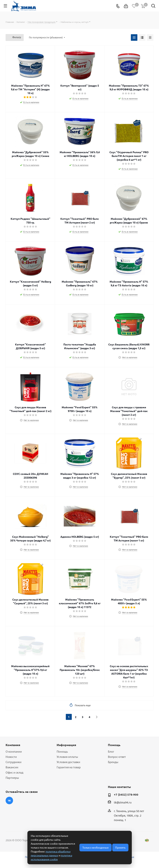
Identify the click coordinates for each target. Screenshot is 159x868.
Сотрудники (14, 762)
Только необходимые (96, 847)
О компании (14, 751)
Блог (111, 751)
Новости (11, 757)
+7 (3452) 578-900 (126, 794)
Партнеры (12, 778)
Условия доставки (68, 762)
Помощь (62, 751)
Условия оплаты (67, 757)
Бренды (113, 762)
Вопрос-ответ (117, 757)
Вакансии (12, 767)
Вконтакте (9, 800)
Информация (66, 745)
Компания (13, 745)
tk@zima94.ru (123, 802)
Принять (120, 847)
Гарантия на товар (69, 767)
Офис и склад (14, 772)
